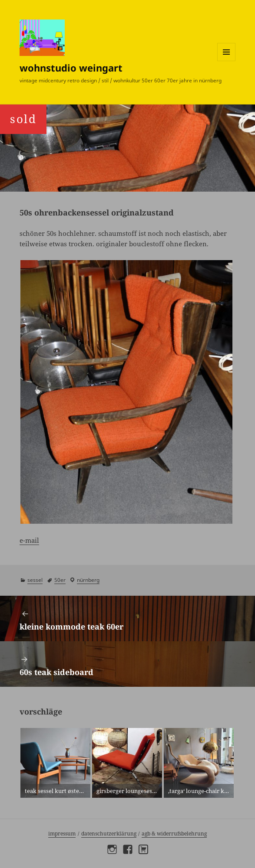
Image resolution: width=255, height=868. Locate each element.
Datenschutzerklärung (109, 834)
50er (60, 580)
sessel (35, 580)
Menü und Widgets (227, 61)
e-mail (29, 540)
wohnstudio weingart (71, 68)
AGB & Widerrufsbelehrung (174, 834)
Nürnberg (88, 580)
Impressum (62, 834)
